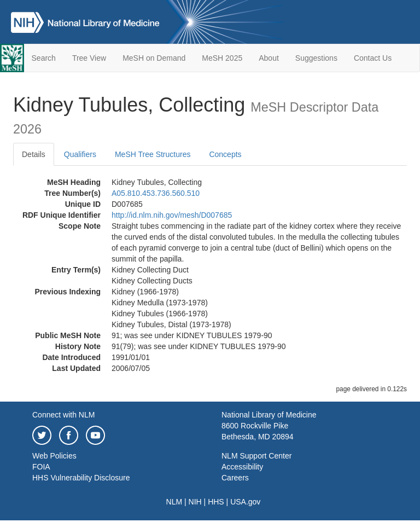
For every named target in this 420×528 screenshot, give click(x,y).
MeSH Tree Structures (153, 154)
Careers (235, 478)
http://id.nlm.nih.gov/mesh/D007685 (172, 215)
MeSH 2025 (222, 58)
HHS (216, 502)
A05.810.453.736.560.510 (156, 193)
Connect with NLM (63, 415)
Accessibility (242, 467)
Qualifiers (80, 154)
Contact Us (373, 58)
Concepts (225, 154)
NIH (195, 502)
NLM (174, 502)
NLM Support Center (256, 456)
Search (44, 58)
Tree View (89, 58)
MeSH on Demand (154, 58)
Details (34, 154)
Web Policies (54, 456)
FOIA (41, 467)
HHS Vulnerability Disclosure (81, 478)
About (269, 58)
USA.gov (245, 502)
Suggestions (316, 58)
